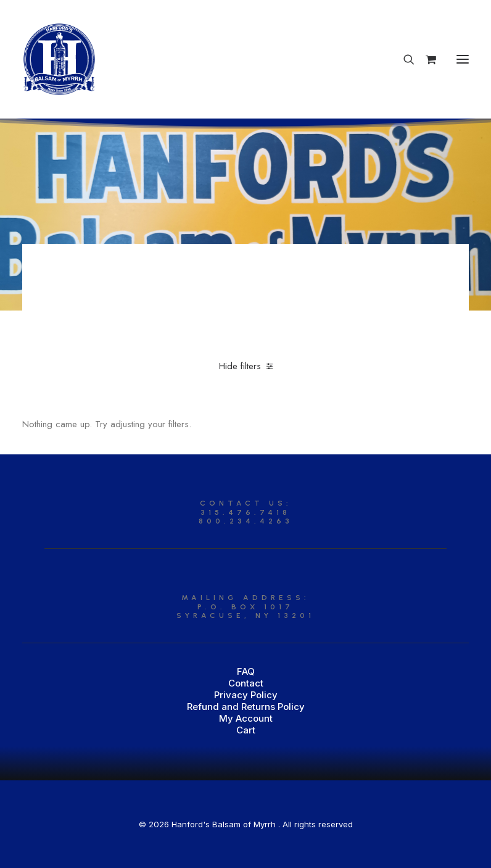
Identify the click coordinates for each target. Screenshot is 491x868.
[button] (463, 59)
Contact (246, 683)
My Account (246, 718)
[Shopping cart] (425, 59)
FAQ (246, 671)
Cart (246, 730)
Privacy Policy (246, 695)
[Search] (403, 59)
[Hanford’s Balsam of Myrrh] (59, 59)
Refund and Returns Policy (246, 707)
